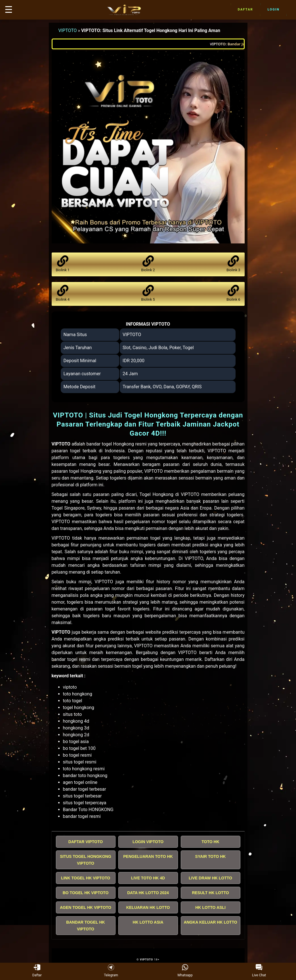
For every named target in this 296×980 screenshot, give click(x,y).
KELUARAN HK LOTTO (148, 907)
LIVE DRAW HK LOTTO (210, 878)
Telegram (111, 971)
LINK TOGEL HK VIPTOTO (86, 878)
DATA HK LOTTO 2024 (148, 893)
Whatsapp (185, 971)
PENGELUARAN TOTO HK (148, 856)
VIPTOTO (68, 30)
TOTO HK (210, 842)
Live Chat (259, 971)
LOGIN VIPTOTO (148, 842)
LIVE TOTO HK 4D (148, 878)
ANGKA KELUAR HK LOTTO (210, 922)
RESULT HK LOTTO (210, 893)
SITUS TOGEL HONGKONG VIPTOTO (86, 860)
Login (274, 10)
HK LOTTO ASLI (210, 907)
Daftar (245, 10)
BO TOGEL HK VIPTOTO (86, 893)
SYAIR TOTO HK (211, 856)
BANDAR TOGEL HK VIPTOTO (85, 926)
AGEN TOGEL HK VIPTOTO (86, 907)
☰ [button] (9, 10)
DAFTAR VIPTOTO (86, 842)
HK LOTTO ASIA (148, 922)
